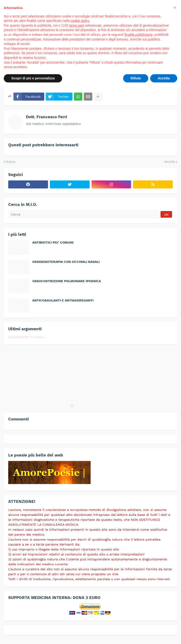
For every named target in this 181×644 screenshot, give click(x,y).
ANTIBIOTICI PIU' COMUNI (53, 242)
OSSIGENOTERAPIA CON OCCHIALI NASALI (66, 262)
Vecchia (170, 162)
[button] (175, 8)
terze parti (77, 25)
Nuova (11, 162)
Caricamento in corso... (27, 337)
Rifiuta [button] (136, 78)
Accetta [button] (164, 78)
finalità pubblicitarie (139, 35)
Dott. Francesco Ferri (46, 117)
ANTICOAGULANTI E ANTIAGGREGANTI (63, 300)
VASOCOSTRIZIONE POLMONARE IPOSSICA (66, 281)
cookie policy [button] (80, 21)
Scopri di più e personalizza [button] (33, 78)
